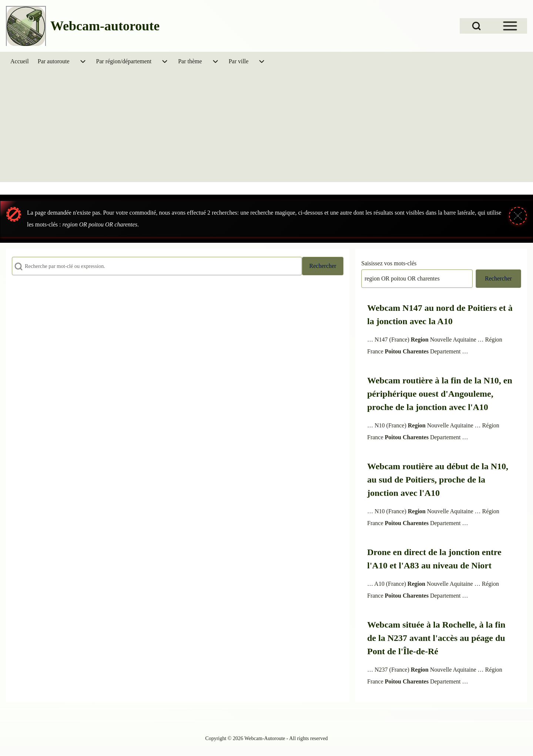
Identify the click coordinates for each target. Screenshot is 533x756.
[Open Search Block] (476, 26)
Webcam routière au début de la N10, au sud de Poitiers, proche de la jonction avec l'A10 (438, 480)
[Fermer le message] (518, 216)
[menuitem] (20, 61)
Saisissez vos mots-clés (389, 263)
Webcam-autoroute (105, 26)
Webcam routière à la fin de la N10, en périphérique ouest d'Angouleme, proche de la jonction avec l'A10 (440, 394)
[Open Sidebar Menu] (510, 26)
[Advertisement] (266, 127)
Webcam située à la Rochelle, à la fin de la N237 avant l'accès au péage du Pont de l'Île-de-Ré (436, 638)
